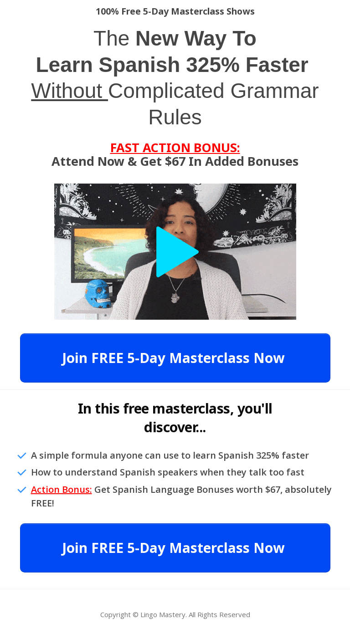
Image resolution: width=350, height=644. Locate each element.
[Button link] (175, 358)
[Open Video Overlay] (175, 252)
